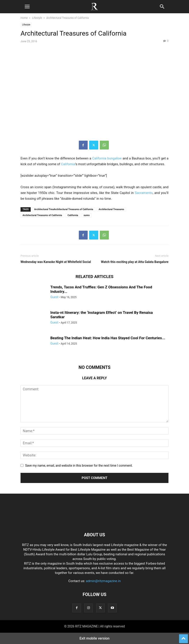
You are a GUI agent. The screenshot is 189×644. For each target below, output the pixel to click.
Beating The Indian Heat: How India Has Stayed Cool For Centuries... (108, 338)
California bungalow (107, 158)
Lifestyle (37, 18)
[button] (27, 7)
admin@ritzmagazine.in (103, 581)
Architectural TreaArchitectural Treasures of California (64, 209)
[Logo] (94, 521)
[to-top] (183, 637)
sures (87, 215)
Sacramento (144, 193)
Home (24, 18)
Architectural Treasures (111, 209)
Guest (54, 297)
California (68, 164)
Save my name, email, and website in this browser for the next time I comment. (79, 466)
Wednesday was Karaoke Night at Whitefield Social (56, 262)
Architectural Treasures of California (42, 215)
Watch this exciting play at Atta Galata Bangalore (135, 262)
